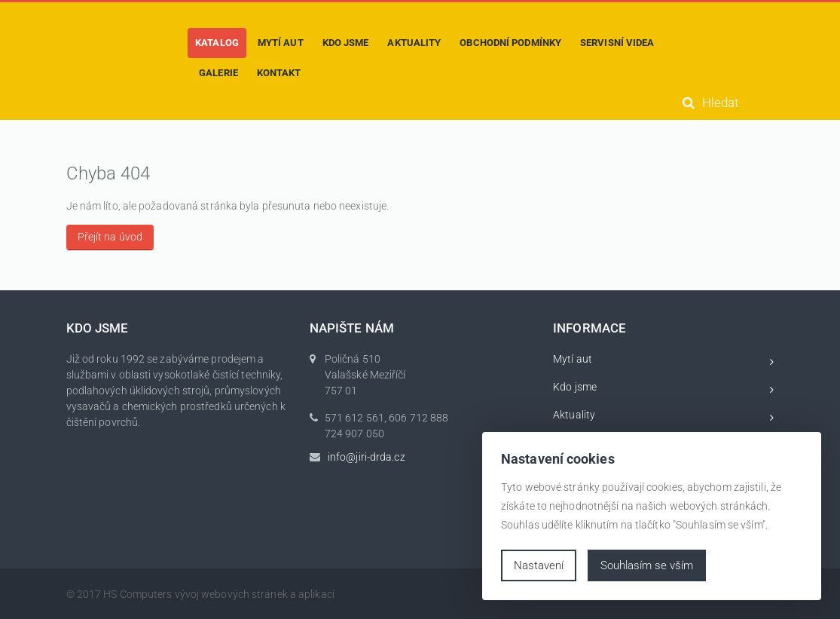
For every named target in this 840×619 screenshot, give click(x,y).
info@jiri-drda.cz (367, 457)
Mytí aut (663, 362)
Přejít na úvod (110, 237)
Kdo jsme (663, 389)
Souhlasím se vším (647, 565)
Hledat (710, 103)
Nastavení (539, 565)
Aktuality (663, 417)
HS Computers (137, 594)
